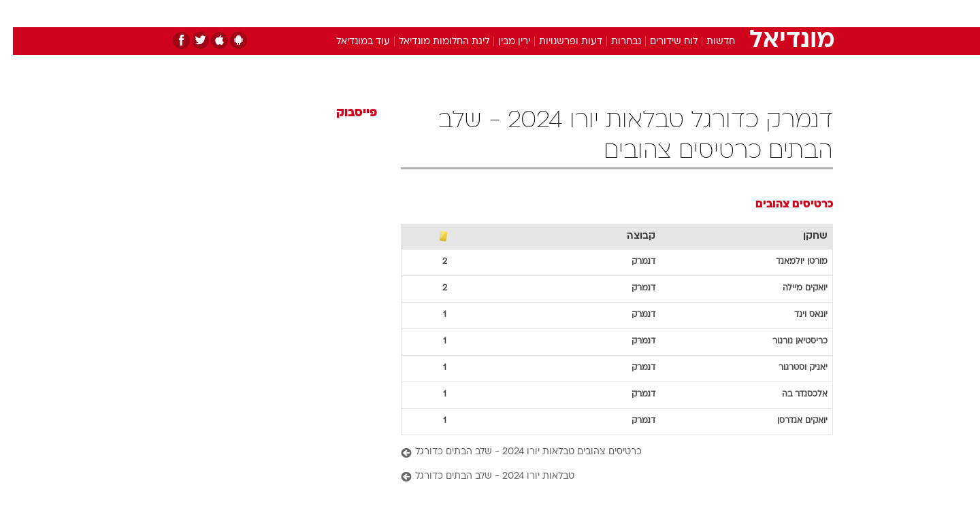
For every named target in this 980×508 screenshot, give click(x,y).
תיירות (436, 13)
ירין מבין (501, 42)
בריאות (482, 13)
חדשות (731, 13)
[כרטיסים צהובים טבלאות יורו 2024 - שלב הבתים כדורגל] (604, 453)
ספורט (685, 13)
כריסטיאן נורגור (787, 341)
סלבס (598, 13)
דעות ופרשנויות (558, 42)
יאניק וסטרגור (790, 368)
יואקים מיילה (792, 288)
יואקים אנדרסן (789, 421)
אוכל (524, 13)
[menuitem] (723, 14)
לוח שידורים (661, 42)
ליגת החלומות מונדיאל (431, 42)
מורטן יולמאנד (789, 262)
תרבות (640, 13)
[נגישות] (19, 14)
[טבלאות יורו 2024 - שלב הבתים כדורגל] (604, 477)
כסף (560, 13)
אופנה (334, 13)
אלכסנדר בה (792, 394)
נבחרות (613, 42)
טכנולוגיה (385, 13)
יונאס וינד (798, 315)
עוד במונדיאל (350, 42)
